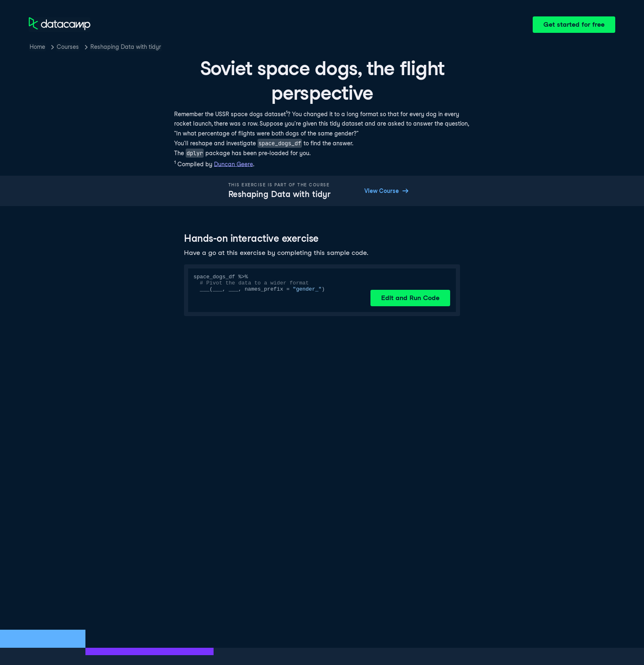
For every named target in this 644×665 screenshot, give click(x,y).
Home (37, 47)
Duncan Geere (233, 164)
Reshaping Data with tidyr (126, 47)
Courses (68, 47)
